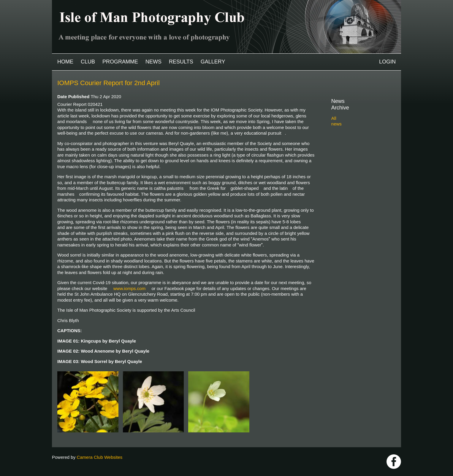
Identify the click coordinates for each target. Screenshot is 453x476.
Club (88, 62)
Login (387, 62)
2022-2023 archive (356, 143)
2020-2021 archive (356, 156)
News (153, 62)
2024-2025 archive (356, 129)
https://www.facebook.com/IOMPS (394, 462)
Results (181, 62)
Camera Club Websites (99, 457)
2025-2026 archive (356, 122)
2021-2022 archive (356, 150)
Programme (120, 62)
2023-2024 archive (356, 136)
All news (340, 112)
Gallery (213, 62)
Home (65, 62)
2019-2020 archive (356, 163)
